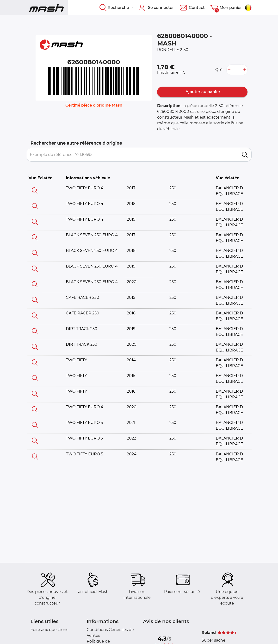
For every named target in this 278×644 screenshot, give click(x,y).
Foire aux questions (49, 630)
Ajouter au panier (202, 92)
